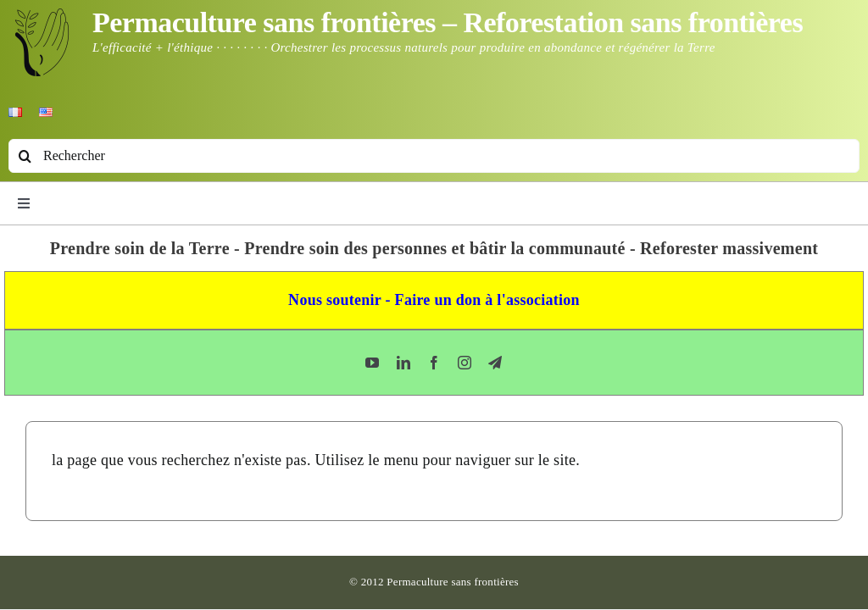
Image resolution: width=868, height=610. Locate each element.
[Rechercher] (434, 156)
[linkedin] (403, 363)
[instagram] (465, 363)
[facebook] (434, 363)
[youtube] (372, 363)
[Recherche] (25, 156)
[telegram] (495, 363)
